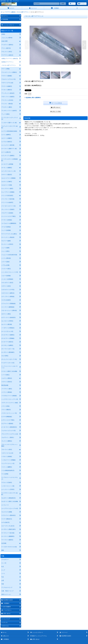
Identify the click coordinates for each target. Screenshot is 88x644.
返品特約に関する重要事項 (33, 98)
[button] (77, 8)
